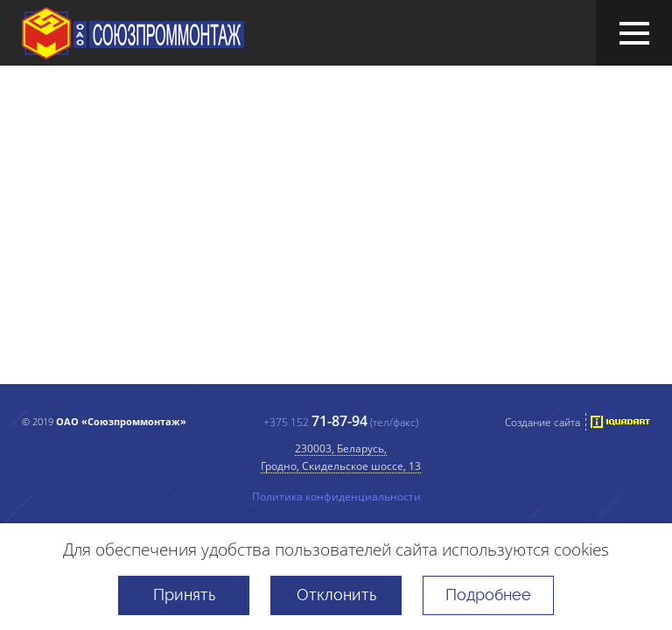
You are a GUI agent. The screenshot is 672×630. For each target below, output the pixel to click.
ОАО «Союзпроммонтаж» (133, 33)
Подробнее (488, 595)
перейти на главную (302, 361)
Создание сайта (542, 422)
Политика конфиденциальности (336, 496)
